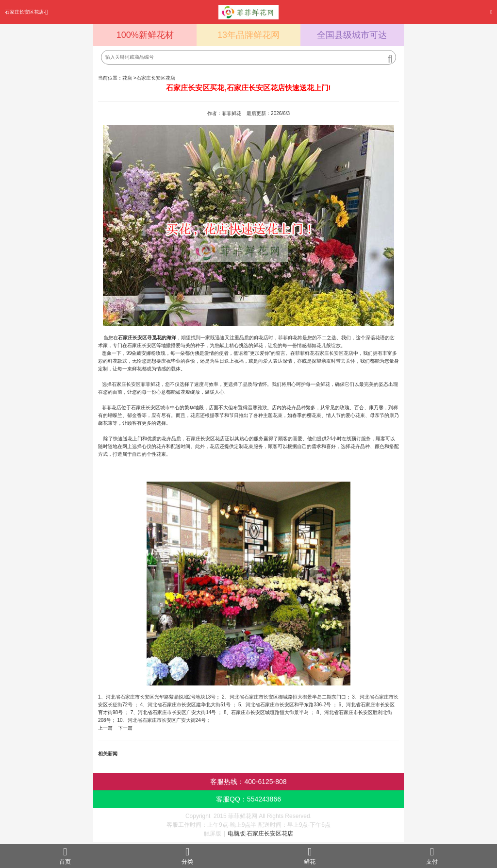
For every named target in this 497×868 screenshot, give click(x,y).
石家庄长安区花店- (26, 12)
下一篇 (125, 728)
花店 (127, 78)
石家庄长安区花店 (156, 78)
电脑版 (236, 834)
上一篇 (105, 728)
